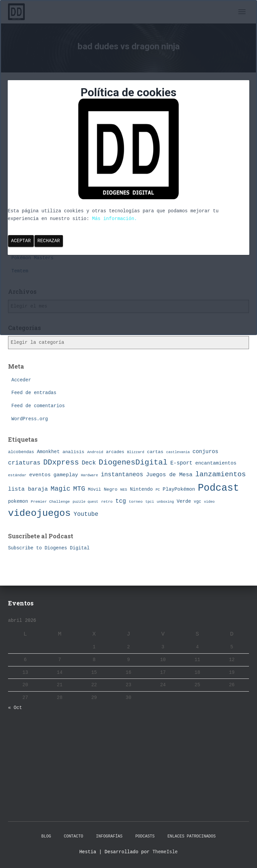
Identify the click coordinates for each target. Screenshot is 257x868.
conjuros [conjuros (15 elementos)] (205, 452)
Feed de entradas (34, 393)
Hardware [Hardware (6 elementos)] (90, 475)
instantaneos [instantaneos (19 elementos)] (122, 475)
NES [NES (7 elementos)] (124, 490)
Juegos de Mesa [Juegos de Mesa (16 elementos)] (169, 475)
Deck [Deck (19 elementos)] (89, 463)
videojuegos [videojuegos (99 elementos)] (39, 513)
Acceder (21, 380)
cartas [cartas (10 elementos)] (155, 452)
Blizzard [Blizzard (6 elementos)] (136, 452)
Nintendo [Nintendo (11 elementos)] (141, 489)
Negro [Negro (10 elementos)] (111, 490)
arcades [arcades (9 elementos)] (115, 452)
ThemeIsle (165, 852)
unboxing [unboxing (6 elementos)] (165, 502)
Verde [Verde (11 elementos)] (184, 501)
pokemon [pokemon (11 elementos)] (18, 501)
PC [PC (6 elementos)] (158, 490)
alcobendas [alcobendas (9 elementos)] (21, 452)
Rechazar (49, 241)
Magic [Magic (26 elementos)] (60, 489)
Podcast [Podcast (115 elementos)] (218, 488)
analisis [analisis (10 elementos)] (73, 452)
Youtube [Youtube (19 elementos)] (86, 514)
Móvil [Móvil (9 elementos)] (95, 490)
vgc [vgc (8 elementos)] (197, 502)
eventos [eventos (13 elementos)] (40, 475)
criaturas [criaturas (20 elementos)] (24, 463)
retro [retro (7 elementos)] (107, 502)
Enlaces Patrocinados (191, 836)
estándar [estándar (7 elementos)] (17, 475)
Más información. (114, 219)
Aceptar (21, 241)
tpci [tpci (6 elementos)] (150, 502)
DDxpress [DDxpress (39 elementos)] (61, 463)
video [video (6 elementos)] (209, 502)
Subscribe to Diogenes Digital (49, 548)
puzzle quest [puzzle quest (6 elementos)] (85, 502)
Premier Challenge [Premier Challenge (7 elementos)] (50, 502)
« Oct (15, 708)
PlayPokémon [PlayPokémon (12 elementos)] (179, 489)
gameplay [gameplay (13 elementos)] (66, 475)
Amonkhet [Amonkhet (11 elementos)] (48, 452)
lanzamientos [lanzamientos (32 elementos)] (221, 474)
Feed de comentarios (38, 406)
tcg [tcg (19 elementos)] (121, 501)
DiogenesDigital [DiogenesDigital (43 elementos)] (133, 463)
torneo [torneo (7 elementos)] (136, 502)
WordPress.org (30, 419)
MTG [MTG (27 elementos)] (79, 489)
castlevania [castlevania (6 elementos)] (178, 452)
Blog (46, 836)
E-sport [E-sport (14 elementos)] (181, 463)
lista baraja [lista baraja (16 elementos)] (28, 489)
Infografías (109, 836)
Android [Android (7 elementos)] (95, 452)
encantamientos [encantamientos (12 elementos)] (216, 463)
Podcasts (145, 836)
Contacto (74, 836)
